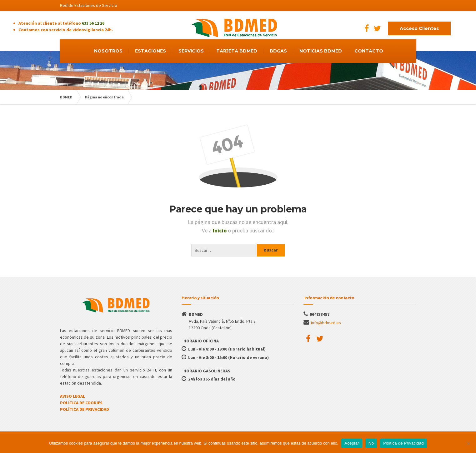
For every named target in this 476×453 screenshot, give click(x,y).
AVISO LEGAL (73, 396)
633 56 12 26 (93, 23)
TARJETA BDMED (237, 51)
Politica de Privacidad (403, 443)
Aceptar (352, 443)
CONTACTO (369, 51)
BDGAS (278, 51)
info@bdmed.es (326, 323)
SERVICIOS (191, 51)
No (371, 443)
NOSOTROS (108, 51)
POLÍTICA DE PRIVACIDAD (85, 409)
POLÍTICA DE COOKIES (81, 403)
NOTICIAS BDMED (321, 51)
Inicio (220, 230)
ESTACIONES (150, 51)
